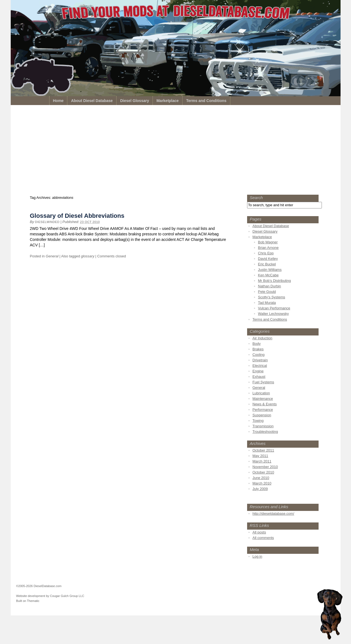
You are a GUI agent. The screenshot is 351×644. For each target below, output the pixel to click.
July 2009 (260, 489)
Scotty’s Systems (272, 297)
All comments (263, 538)
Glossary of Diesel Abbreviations (77, 216)
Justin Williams (270, 270)
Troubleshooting (265, 432)
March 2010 (262, 483)
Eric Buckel (267, 264)
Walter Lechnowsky (273, 314)
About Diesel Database (92, 101)
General (52, 256)
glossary (88, 256)
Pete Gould (267, 292)
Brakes (258, 349)
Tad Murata (267, 303)
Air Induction (262, 338)
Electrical (260, 366)
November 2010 (265, 467)
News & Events (265, 404)
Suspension (262, 415)
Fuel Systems (263, 382)
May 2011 (260, 456)
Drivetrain (260, 360)
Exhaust (259, 377)
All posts (259, 532)
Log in (257, 556)
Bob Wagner (268, 242)
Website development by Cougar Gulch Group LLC (50, 596)
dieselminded (47, 222)
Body (257, 344)
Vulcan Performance (274, 308)
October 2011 (263, 450)
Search (256, 198)
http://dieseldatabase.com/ (273, 514)
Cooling (259, 355)
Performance (263, 410)
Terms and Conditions (206, 101)
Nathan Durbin (270, 286)
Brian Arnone (268, 248)
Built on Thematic (28, 601)
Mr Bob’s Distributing (275, 281)
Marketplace (168, 101)
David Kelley (268, 259)
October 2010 (263, 472)
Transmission (263, 426)
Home (58, 101)
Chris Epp (266, 253)
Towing (258, 421)
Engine (258, 371)
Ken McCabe (268, 275)
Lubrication (261, 393)
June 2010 (261, 478)
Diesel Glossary (135, 101)
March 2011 (262, 461)
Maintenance (263, 399)
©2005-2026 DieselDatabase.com (39, 586)
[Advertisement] (176, 151)
